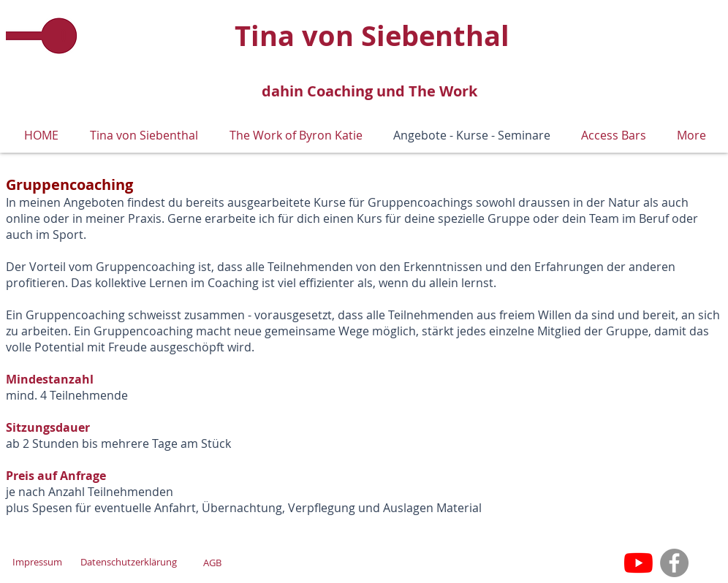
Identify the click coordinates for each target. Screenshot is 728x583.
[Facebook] (674, 563)
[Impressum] (37, 562)
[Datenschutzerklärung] (129, 562)
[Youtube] (638, 563)
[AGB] (212, 563)
